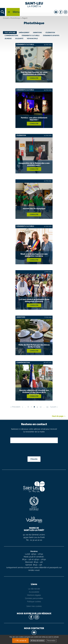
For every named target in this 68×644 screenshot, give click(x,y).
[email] (56, 12)
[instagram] (66, 12)
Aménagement (24, 33)
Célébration (50, 33)
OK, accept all (20, 641)
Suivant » (54, 407)
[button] (2, 12)
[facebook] (61, 12)
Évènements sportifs (51, 36)
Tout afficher (10, 33)
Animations (37, 33)
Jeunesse (8, 39)
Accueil (6, 18)
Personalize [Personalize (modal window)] (51, 641)
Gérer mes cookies (34, 606)
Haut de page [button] (59, 416)
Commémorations (11, 36)
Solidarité (19, 39)
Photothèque (15, 18)
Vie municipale (32, 39)
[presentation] (34, 450)
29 (47, 407)
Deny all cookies (37, 641)
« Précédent (15, 407)
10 (41, 407)
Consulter (34, 78)
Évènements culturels (31, 36)
